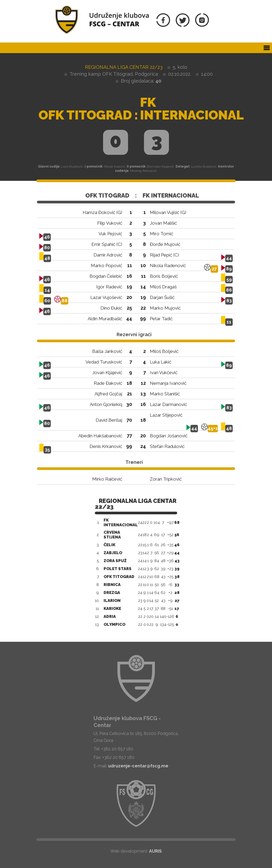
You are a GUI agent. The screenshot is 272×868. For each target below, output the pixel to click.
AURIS (155, 851)
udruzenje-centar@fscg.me (138, 766)
